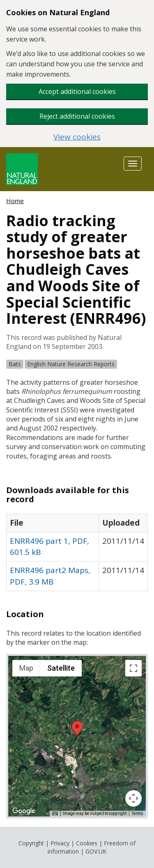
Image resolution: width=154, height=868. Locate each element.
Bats (15, 364)
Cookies (87, 843)
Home (15, 201)
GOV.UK (96, 851)
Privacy (60, 843)
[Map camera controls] (133, 798)
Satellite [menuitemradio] (61, 668)
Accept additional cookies (77, 91)
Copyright (31, 843)
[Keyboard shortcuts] (55, 814)
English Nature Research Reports (71, 364)
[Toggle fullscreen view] (133, 668)
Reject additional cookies (77, 116)
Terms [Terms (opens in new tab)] (137, 813)
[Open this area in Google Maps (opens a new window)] (24, 811)
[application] (77, 736)
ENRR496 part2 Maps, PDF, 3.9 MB (50, 576)
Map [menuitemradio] (26, 668)
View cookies (77, 137)
